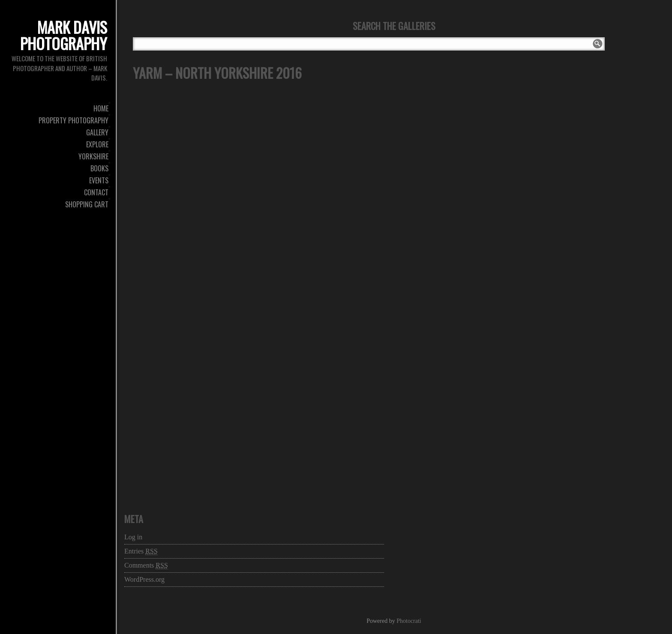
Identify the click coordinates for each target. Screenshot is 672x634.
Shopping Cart (87, 204)
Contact (96, 192)
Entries (141, 551)
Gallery (97, 132)
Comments (146, 565)
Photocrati (409, 621)
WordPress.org (144, 579)
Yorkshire (93, 156)
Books (99, 168)
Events (99, 180)
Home (101, 108)
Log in (133, 537)
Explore (97, 144)
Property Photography (73, 120)
